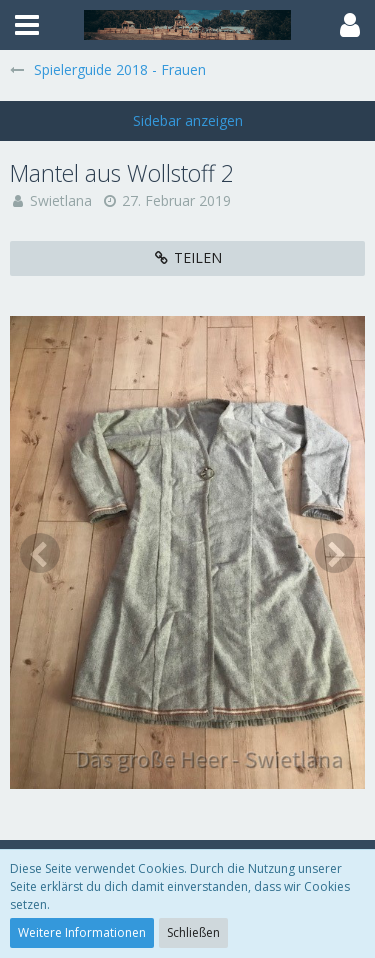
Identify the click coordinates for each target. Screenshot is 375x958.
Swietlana (61, 200)
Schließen (193, 932)
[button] (27, 25)
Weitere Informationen (82, 932)
